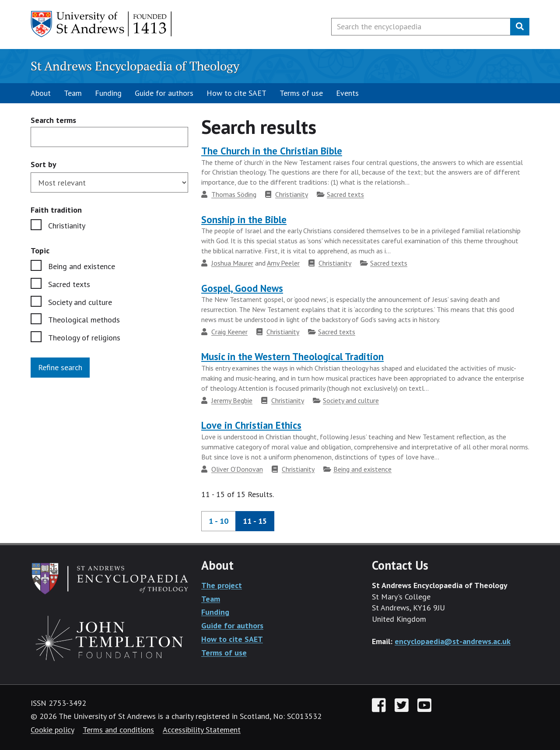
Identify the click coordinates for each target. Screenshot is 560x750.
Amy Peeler (283, 263)
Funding (108, 93)
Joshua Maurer (232, 263)
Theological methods (84, 320)
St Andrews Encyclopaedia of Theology (135, 66)
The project (222, 585)
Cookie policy (52, 730)
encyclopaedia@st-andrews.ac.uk (453, 641)
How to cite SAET (236, 93)
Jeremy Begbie (232, 400)
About (41, 93)
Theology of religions (84, 338)
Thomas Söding (234, 194)
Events (347, 93)
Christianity (67, 226)
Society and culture (80, 302)
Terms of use (301, 93)
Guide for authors (164, 93)
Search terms (53, 121)
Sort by (44, 164)
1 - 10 (219, 521)
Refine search (60, 367)
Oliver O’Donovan (237, 469)
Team (73, 93)
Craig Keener (229, 332)
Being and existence (82, 266)
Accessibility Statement (202, 730)
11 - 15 (255, 521)
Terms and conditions (118, 730)
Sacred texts (69, 284)
